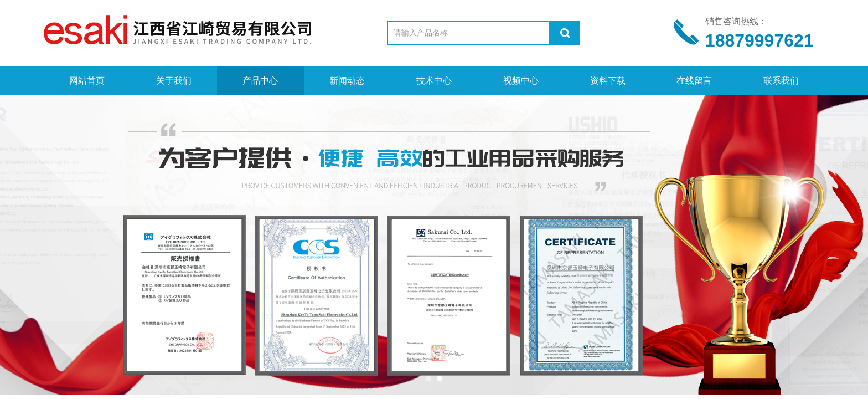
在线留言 (694, 81)
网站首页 (87, 81)
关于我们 (174, 81)
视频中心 (521, 81)
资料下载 (608, 81)
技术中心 (434, 81)
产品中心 (260, 81)
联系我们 (781, 81)
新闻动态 (347, 81)
